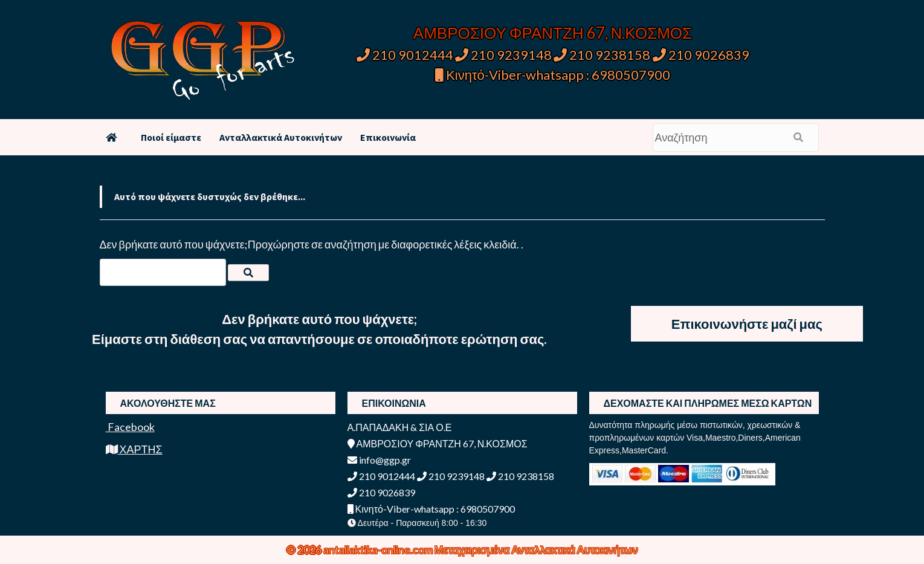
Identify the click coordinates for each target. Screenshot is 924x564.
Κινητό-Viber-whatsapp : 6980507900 (553, 75)
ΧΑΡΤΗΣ (134, 449)
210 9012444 (405, 55)
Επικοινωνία (388, 137)
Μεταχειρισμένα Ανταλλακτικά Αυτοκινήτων (536, 549)
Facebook (130, 427)
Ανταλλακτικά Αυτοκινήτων (281, 137)
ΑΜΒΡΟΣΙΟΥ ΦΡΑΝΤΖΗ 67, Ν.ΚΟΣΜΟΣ (553, 33)
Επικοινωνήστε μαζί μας (747, 324)
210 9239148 (503, 55)
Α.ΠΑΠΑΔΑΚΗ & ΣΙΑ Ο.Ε (400, 427)
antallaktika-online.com (379, 549)
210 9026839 (701, 55)
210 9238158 (603, 55)
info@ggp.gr (379, 460)
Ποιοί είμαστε (171, 137)
